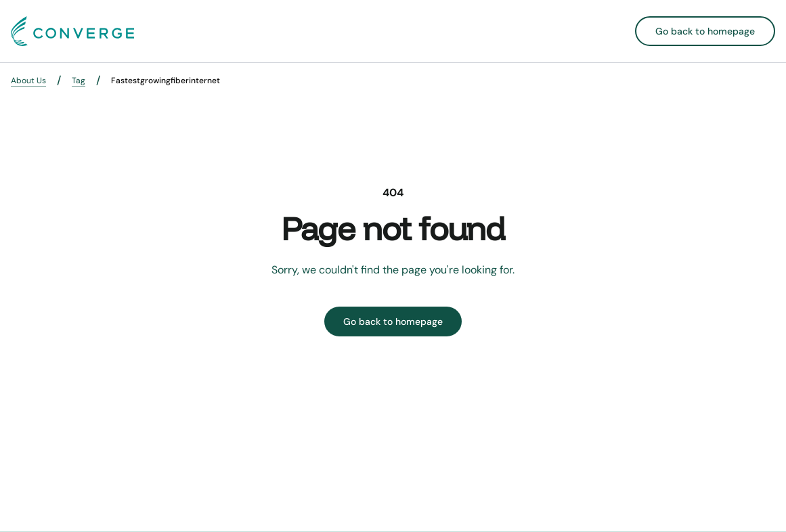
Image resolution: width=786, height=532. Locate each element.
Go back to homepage (705, 31)
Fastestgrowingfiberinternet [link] (166, 81)
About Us (28, 81)
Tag (79, 81)
